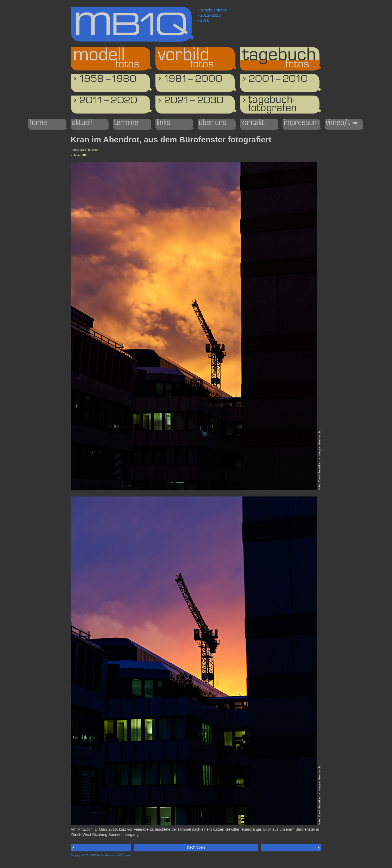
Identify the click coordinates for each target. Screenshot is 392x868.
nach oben (196, 847)
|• (73, 847)
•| (319, 847)
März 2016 (81, 155)
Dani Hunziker (89, 150)
